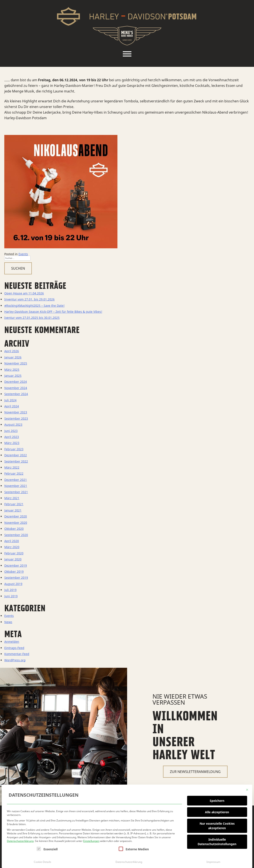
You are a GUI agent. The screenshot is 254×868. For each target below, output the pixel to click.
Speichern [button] (217, 799)
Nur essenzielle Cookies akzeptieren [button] (217, 824)
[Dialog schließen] (247, 788)
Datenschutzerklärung (20, 840)
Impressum (213, 860)
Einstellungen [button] (91, 840)
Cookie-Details (42, 860)
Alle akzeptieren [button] (217, 811)
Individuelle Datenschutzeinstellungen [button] (217, 840)
